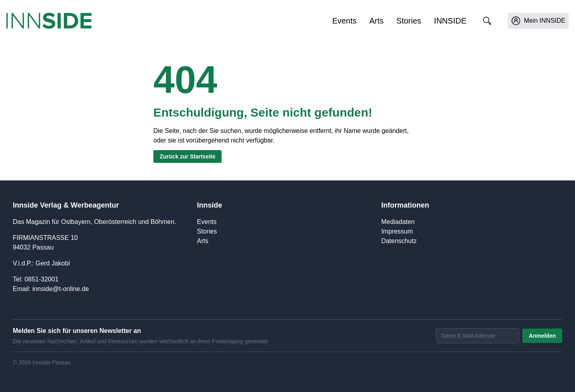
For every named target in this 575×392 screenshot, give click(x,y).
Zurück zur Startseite (187, 156)
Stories (409, 21)
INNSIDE (450, 21)
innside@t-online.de (61, 289)
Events (344, 21)
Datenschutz (399, 241)
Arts (377, 21)
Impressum (397, 231)
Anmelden (542, 336)
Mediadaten (398, 222)
